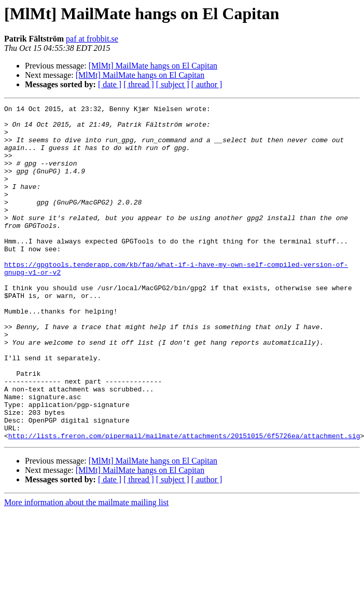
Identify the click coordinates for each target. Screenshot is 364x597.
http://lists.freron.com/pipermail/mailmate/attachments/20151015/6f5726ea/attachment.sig (184, 503)
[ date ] (110, 84)
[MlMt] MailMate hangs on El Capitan (153, 66)
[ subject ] (173, 84)
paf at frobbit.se (92, 39)
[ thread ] (139, 84)
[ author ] (207, 84)
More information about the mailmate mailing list (86, 569)
